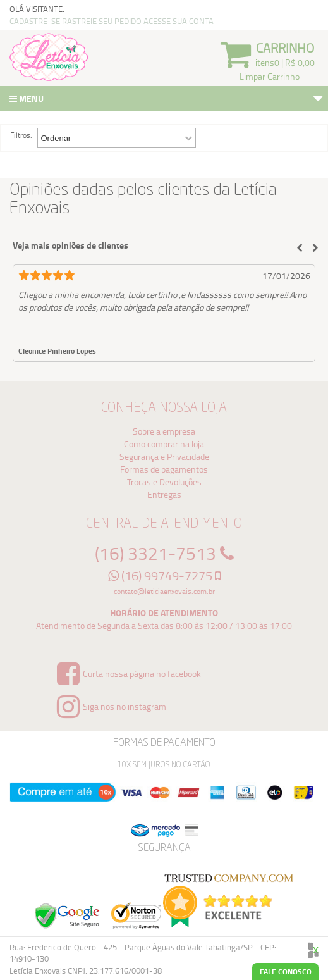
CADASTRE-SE (35, 21)
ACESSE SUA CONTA (179, 21)
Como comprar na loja (164, 444)
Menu (167, 100)
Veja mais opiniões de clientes (70, 245)
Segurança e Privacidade (164, 456)
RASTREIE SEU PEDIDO (102, 21)
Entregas (164, 494)
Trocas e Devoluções (164, 482)
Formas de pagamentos (164, 469)
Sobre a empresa (164, 431)
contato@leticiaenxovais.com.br (164, 591)
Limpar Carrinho (270, 76)
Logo (49, 57)
